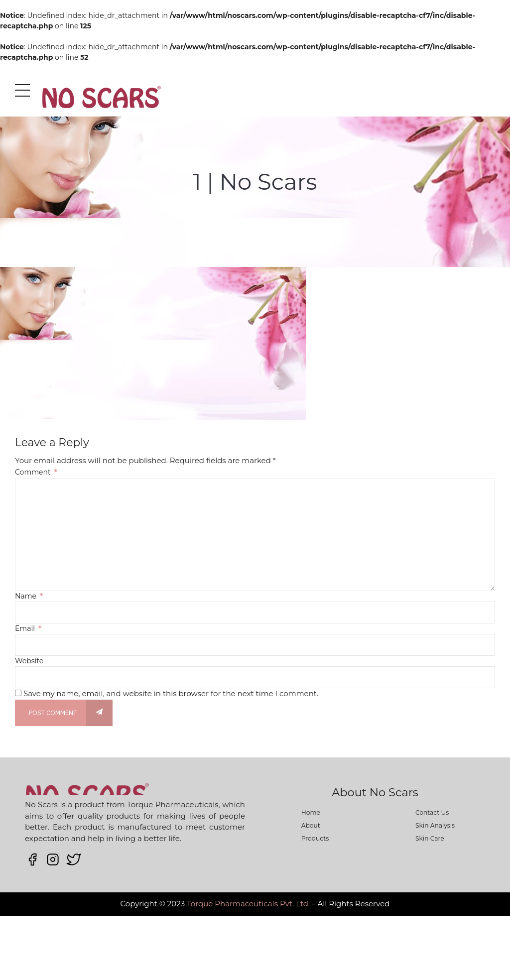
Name (29, 596)
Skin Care (430, 838)
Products (315, 838)
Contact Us (432, 812)
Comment (36, 472)
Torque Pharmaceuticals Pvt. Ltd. (248, 904)
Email (28, 628)
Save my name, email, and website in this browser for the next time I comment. (171, 693)
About (311, 825)
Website (29, 661)
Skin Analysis (435, 825)
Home (311, 812)
